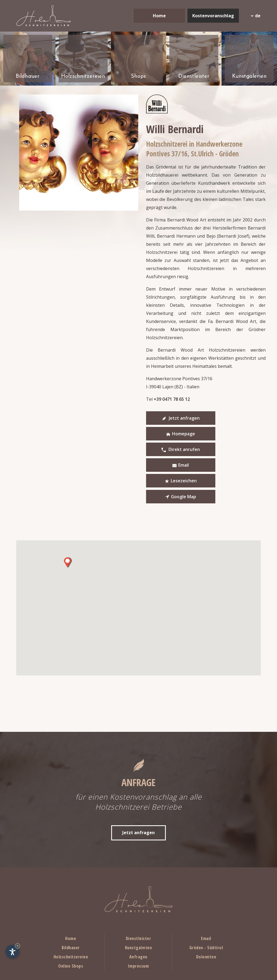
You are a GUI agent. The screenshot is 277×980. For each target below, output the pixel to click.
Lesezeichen (173, 450)
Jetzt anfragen (173, 418)
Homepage (230, 418)
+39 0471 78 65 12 (172, 399)
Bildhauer (71, 901)
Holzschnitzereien (71, 910)
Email (230, 434)
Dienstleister (138, 892)
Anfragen (138, 910)
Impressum (138, 920)
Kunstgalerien (138, 901)
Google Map (230, 450)
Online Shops (71, 920)
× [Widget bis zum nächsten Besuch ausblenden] (18, 946)
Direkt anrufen (173, 434)
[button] (67, 516)
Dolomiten (206, 910)
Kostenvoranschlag (213, 16)
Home (159, 16)
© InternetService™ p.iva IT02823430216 (225, 968)
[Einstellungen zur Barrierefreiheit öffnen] (12, 952)
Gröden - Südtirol (206, 901)
